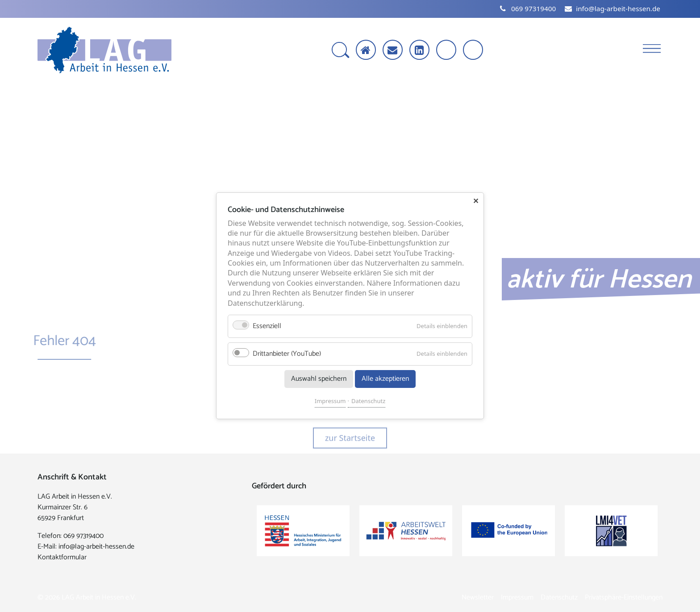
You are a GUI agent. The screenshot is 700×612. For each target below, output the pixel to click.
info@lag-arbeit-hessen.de (96, 547)
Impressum (330, 401)
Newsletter (478, 597)
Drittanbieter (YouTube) (287, 354)
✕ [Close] (476, 201)
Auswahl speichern (319, 379)
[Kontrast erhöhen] (474, 51)
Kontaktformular (62, 557)
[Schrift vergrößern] (447, 51)
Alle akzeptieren (385, 379)
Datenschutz (368, 401)
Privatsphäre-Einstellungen (624, 597)
